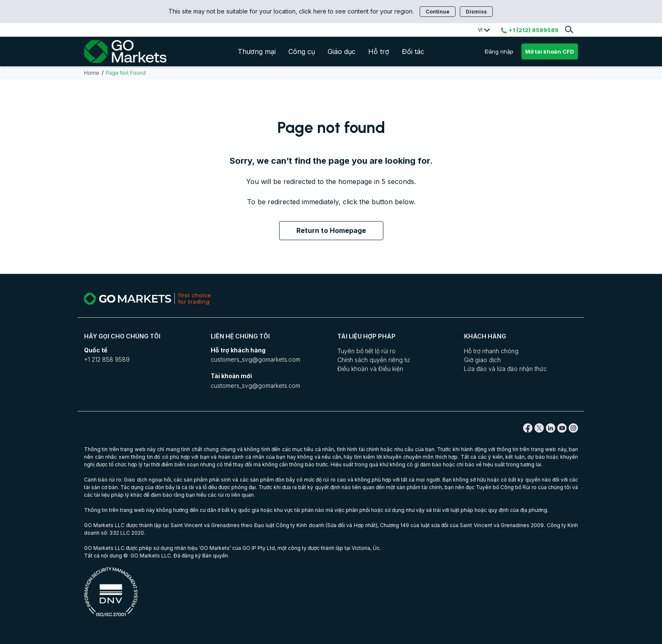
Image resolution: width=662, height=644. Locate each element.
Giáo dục (342, 51)
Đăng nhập (499, 51)
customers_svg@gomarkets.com (255, 359)
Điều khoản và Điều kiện (370, 369)
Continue (438, 12)
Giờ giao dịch (482, 360)
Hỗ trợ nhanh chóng (491, 351)
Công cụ (302, 51)
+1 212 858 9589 (107, 359)
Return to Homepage (331, 230)
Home (92, 73)
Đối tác (413, 51)
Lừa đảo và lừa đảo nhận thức (505, 369)
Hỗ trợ (379, 51)
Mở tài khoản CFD (550, 51)
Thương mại (257, 51)
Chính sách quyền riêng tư (374, 360)
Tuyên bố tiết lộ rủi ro (366, 351)
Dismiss (476, 12)
